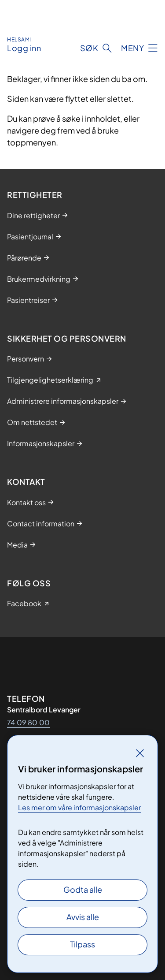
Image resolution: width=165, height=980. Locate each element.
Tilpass (82, 944)
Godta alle (83, 889)
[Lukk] (140, 753)
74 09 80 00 (28, 722)
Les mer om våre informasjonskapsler (79, 807)
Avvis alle (83, 917)
